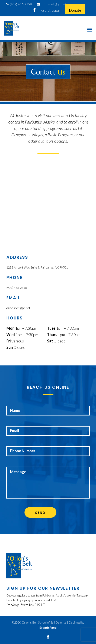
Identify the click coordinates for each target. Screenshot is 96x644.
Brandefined (48, 627)
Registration (50, 10)
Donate (75, 10)
